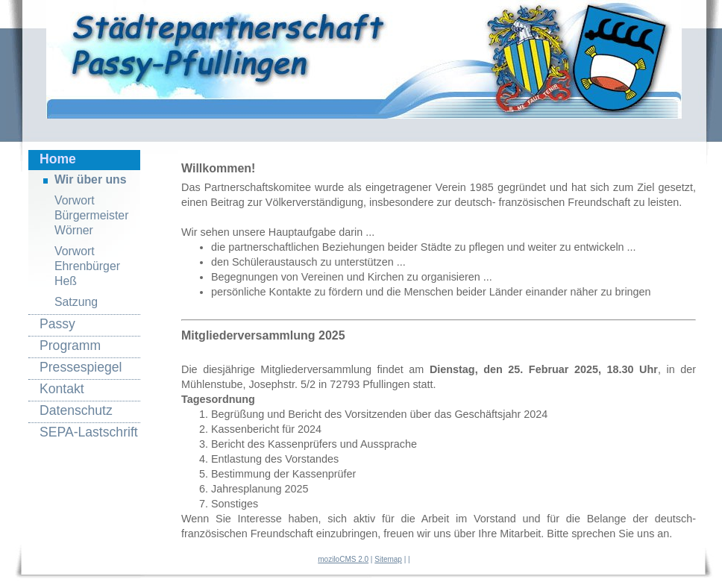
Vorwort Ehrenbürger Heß (87, 266)
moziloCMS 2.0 (343, 559)
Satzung (76, 302)
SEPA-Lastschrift (89, 432)
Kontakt (62, 389)
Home (58, 159)
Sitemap (388, 559)
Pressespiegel (81, 367)
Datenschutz (76, 410)
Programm (70, 345)
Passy (57, 324)
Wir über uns (91, 179)
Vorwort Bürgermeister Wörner (91, 215)
